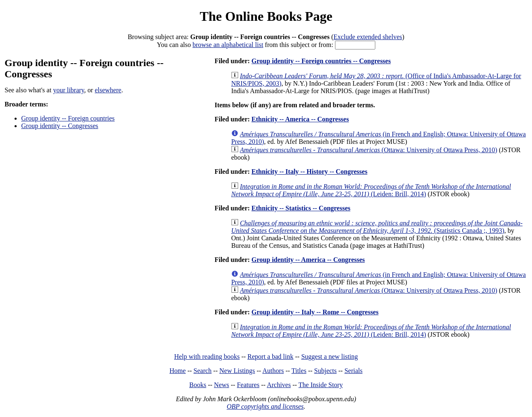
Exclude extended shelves (368, 37)
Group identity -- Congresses (60, 126)
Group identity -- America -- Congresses (308, 260)
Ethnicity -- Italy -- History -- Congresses (309, 171)
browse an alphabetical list (228, 45)
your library (69, 90)
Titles (299, 371)
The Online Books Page (266, 16)
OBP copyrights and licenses (265, 406)
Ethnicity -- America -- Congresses (300, 119)
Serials (354, 371)
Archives (279, 385)
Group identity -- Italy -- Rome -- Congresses (315, 312)
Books (198, 385)
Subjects (325, 371)
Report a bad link (270, 357)
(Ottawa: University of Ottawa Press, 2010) (368, 150)
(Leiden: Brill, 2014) (371, 190)
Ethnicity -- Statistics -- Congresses (301, 208)
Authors (273, 371)
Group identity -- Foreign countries (68, 118)
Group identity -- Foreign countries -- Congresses (321, 61)
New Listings (237, 371)
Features (248, 385)
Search (203, 371)
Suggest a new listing (330, 357)
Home (178, 371)
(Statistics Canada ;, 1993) (377, 227)
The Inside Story (321, 385)
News (222, 385)
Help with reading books (207, 357)
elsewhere (108, 90)
